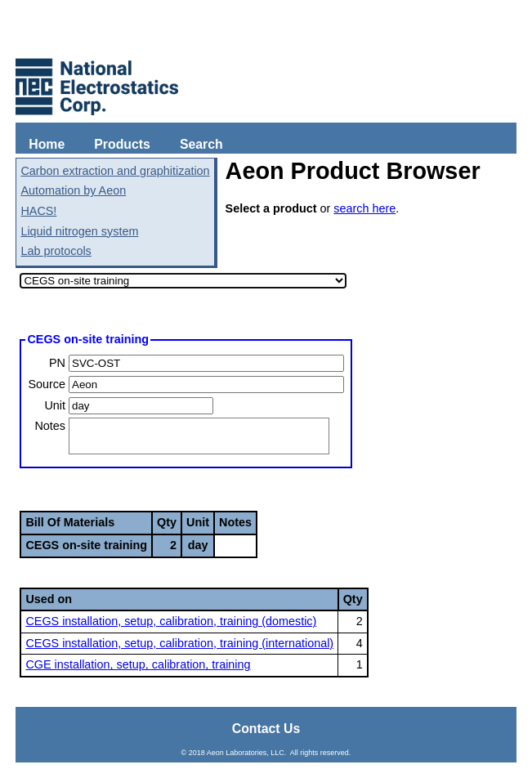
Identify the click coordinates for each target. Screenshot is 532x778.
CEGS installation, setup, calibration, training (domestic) (171, 621)
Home (47, 144)
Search (201, 144)
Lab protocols (56, 251)
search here (364, 208)
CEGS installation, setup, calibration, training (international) (179, 643)
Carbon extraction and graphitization (115, 171)
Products (122, 144)
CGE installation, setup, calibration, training (138, 664)
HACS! (38, 211)
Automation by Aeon (73, 190)
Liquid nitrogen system (79, 231)
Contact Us (266, 729)
